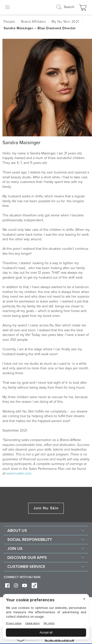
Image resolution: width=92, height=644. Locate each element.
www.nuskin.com (19, 473)
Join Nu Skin (46, 508)
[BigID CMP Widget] (46, 618)
